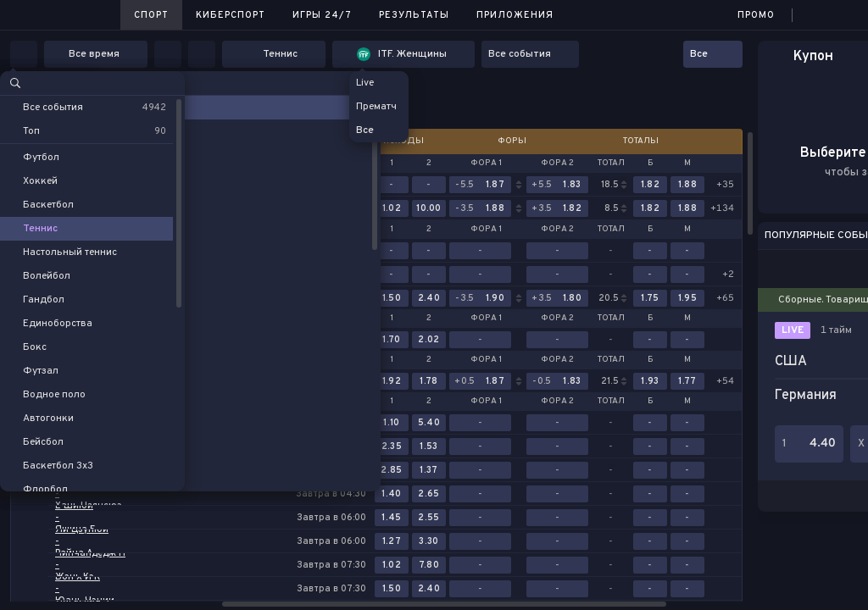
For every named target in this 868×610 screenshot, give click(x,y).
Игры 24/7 (322, 15)
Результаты (414, 15)
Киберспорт (231, 15)
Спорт (151, 15)
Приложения (515, 15)
